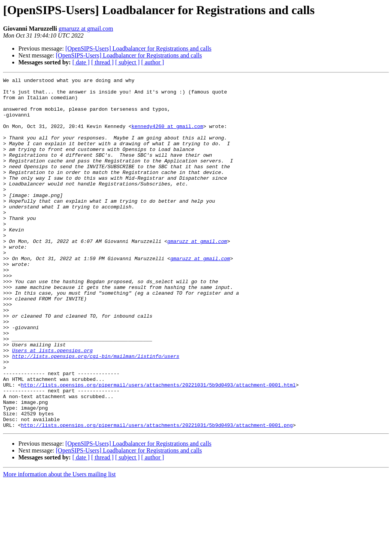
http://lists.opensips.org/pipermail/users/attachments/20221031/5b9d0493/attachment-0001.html (158, 447)
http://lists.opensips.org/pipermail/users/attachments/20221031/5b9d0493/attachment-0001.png (157, 495)
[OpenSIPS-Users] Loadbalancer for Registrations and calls (139, 48)
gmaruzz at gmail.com (86, 29)
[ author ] (153, 62)
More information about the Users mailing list (59, 544)
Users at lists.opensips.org (52, 405)
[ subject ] (127, 62)
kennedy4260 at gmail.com (167, 136)
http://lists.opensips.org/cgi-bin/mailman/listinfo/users (96, 412)
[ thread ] (102, 62)
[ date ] (81, 62)
